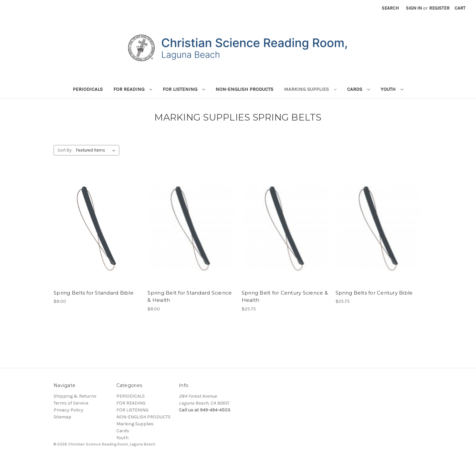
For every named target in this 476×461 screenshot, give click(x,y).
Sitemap (62, 417)
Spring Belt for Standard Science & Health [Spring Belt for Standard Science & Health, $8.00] (190, 297)
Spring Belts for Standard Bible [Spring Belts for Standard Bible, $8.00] (94, 293)
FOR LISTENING (184, 89)
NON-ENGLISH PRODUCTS (244, 89)
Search (390, 8)
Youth (392, 89)
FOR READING (133, 89)
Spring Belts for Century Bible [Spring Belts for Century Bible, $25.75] (374, 293)
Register (439, 8)
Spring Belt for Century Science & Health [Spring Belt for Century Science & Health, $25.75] (285, 297)
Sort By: (65, 150)
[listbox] (97, 150)
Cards (358, 89)
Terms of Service (71, 403)
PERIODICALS (88, 89)
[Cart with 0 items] (460, 8)
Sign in (414, 8)
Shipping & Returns (75, 396)
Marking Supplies (310, 89)
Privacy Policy (68, 410)
